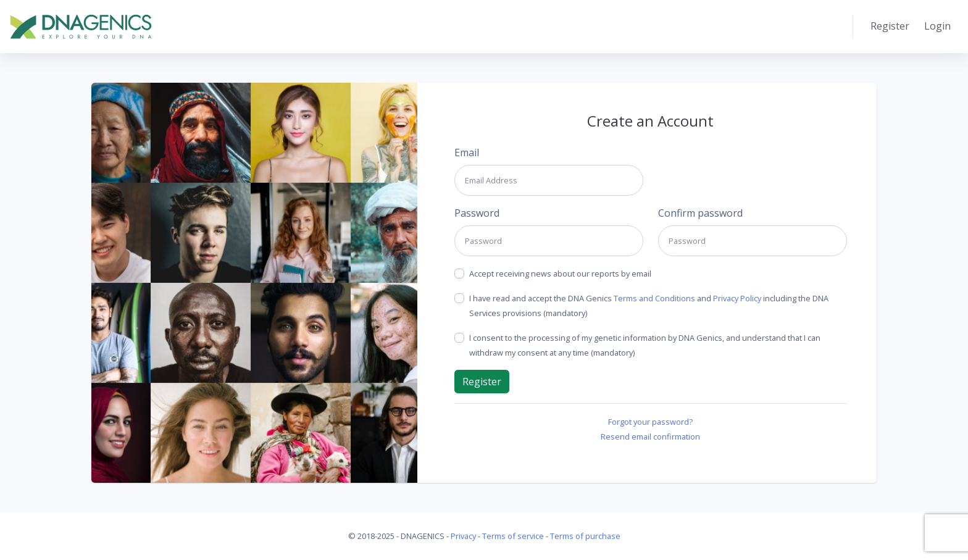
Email (467, 153)
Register (890, 26)
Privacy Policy (737, 298)
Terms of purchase (585, 536)
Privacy (463, 536)
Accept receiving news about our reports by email (560, 274)
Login (937, 26)
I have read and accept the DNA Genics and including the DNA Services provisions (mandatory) (649, 306)
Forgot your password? (650, 422)
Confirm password (700, 213)
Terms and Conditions (654, 298)
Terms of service (513, 536)
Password (477, 213)
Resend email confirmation (650, 437)
